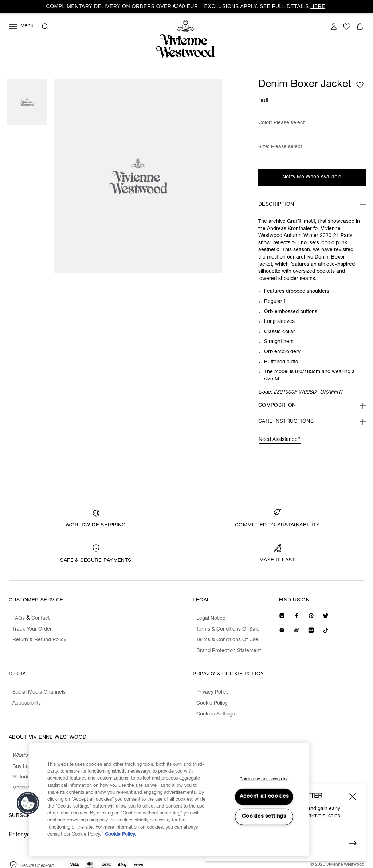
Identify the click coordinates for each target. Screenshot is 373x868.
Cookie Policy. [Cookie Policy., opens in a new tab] (121, 835)
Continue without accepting (264, 779)
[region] (169, 800)
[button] (28, 803)
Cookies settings (264, 817)
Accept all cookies (264, 797)
